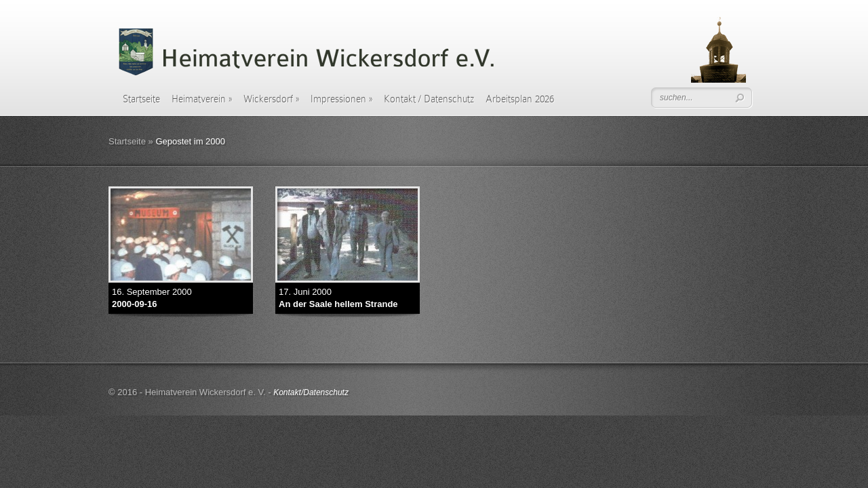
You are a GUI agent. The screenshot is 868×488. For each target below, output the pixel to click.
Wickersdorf (271, 99)
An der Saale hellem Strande (338, 304)
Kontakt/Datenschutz (311, 392)
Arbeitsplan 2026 (520, 99)
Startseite (141, 99)
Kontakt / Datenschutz (429, 99)
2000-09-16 (135, 304)
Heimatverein (202, 99)
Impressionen (341, 99)
